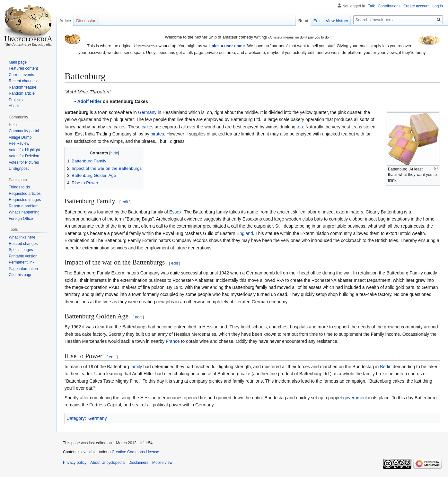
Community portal (24, 131)
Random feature (22, 87)
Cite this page (20, 275)
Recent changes (23, 81)
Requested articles (25, 194)
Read (303, 21)
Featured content (23, 68)
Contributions (389, 6)
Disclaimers (138, 463)
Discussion (86, 21)
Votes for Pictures (24, 162)
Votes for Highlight (24, 150)
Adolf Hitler (89, 101)
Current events (21, 75)
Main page (18, 62)
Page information (23, 269)
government (355, 398)
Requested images (25, 200)
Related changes (23, 244)
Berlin (386, 367)
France (173, 341)
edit (125, 202)
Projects (16, 100)
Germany (147, 112)
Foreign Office (21, 219)
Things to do (19, 187)
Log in (438, 6)
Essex (175, 212)
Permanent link (22, 262)
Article (65, 21)
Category (76, 418)
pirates (157, 134)
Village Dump (20, 137)
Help (13, 125)
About (14, 106)
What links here (22, 237)
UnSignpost (19, 169)
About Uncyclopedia (107, 463)
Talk (371, 6)
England (245, 233)
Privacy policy (75, 463)
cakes (148, 127)
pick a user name (228, 46)
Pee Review (19, 143)
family (136, 367)
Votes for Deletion (24, 156)
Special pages (21, 250)
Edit (317, 21)
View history (337, 21)
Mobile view (162, 463)
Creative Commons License (135, 452)
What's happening (24, 212)
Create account (416, 6)
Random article (22, 93)
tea (300, 127)
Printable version (23, 256)
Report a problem (24, 206)
